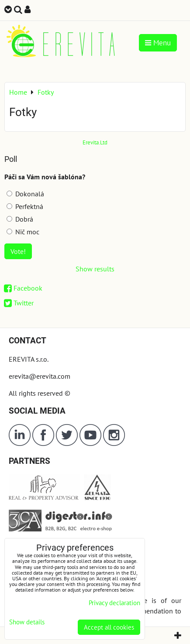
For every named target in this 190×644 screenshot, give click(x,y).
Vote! (18, 251)
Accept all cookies (109, 627)
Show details (27, 622)
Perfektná (25, 206)
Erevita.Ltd (95, 142)
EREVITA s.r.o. (29, 359)
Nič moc (23, 232)
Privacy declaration (114, 603)
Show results (95, 269)
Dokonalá (25, 194)
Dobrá (20, 219)
